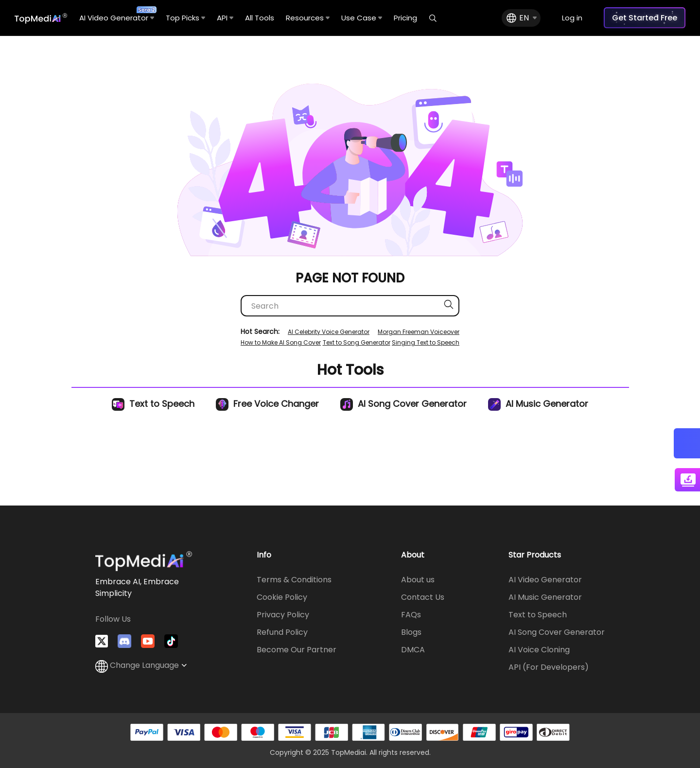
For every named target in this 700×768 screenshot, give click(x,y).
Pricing (405, 18)
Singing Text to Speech (426, 342)
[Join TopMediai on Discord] (124, 641)
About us (418, 580)
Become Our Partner (297, 650)
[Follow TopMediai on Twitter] (102, 641)
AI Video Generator (117, 15)
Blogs (411, 632)
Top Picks (185, 18)
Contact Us (423, 597)
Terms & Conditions (294, 580)
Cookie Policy (282, 597)
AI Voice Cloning (539, 650)
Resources (308, 18)
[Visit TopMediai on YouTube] (148, 641)
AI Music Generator (538, 404)
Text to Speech (153, 404)
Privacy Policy (283, 615)
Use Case (362, 18)
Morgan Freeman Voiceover (419, 332)
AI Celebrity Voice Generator (329, 332)
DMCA (413, 650)
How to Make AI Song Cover (281, 342)
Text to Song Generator (357, 342)
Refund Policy (282, 632)
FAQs (411, 615)
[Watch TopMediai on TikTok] (171, 641)
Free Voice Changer (267, 404)
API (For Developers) (549, 667)
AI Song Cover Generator (403, 404)
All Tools (260, 18)
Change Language (141, 665)
